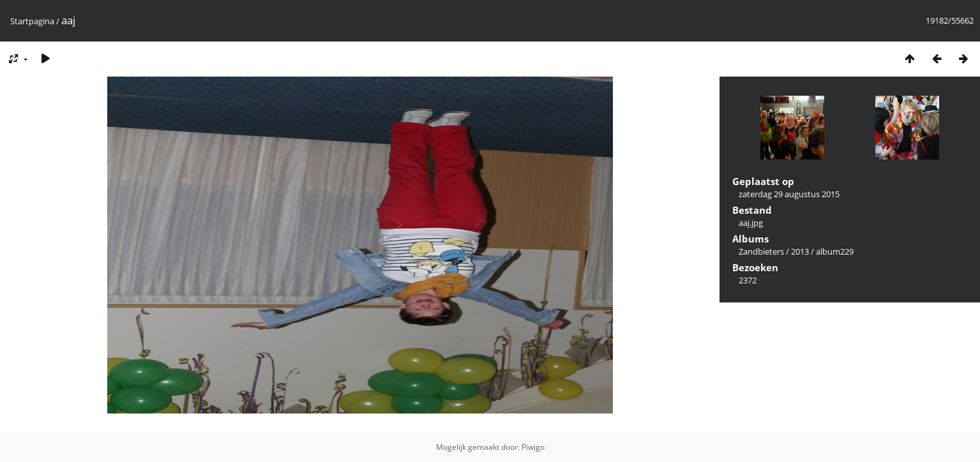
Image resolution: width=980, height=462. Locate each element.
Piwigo (533, 447)
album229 (835, 251)
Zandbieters (761, 251)
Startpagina (32, 21)
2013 (800, 251)
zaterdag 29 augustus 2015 (789, 194)
